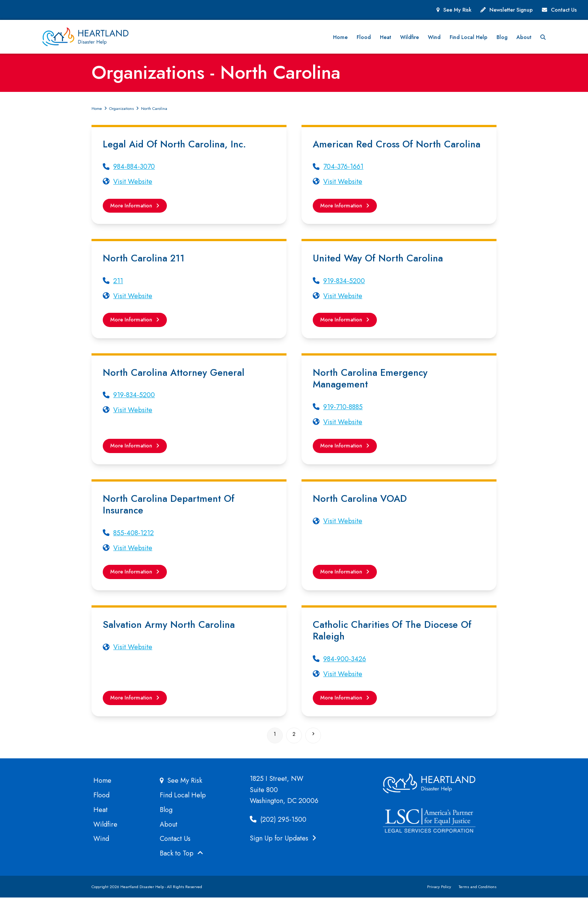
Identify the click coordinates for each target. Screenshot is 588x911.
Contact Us (564, 10)
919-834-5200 (344, 287)
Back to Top (181, 866)
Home (102, 794)
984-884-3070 (134, 171)
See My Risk (457, 10)
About (169, 837)
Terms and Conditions (478, 900)
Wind (101, 852)
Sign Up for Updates (283, 851)
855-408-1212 (133, 542)
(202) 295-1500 (278, 833)
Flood (101, 808)
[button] (574, 39)
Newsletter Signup (511, 10)
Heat (100, 823)
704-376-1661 (343, 171)
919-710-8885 (343, 415)
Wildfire (105, 837)
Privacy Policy (439, 900)
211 (118, 287)
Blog (166, 823)
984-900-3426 (345, 670)
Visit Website (133, 186)
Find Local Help (183, 808)
